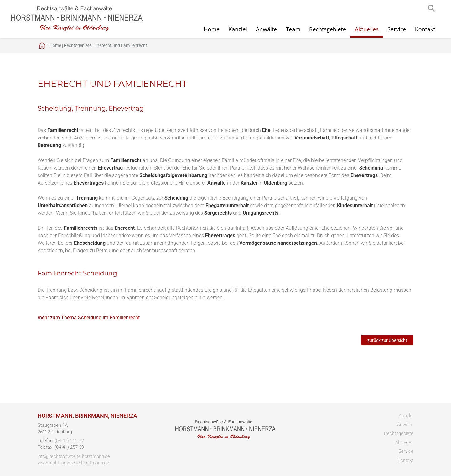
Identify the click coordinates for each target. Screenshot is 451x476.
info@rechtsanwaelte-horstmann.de (74, 456)
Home (212, 29)
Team (293, 29)
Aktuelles (367, 29)
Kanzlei (238, 29)
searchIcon (431, 8)
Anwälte (266, 29)
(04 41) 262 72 (69, 441)
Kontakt (425, 29)
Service (397, 29)
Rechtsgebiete (328, 29)
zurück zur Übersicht (387, 340)
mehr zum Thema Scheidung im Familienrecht (89, 318)
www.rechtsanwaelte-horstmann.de (73, 463)
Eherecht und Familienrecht (121, 45)
